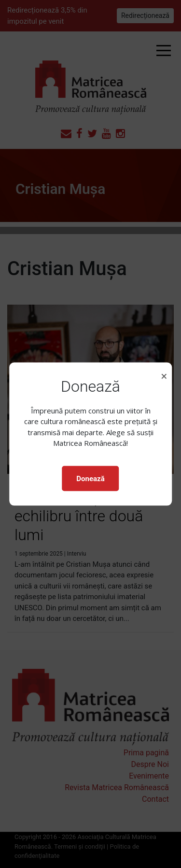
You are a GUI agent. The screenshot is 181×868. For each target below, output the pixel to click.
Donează (90, 478)
